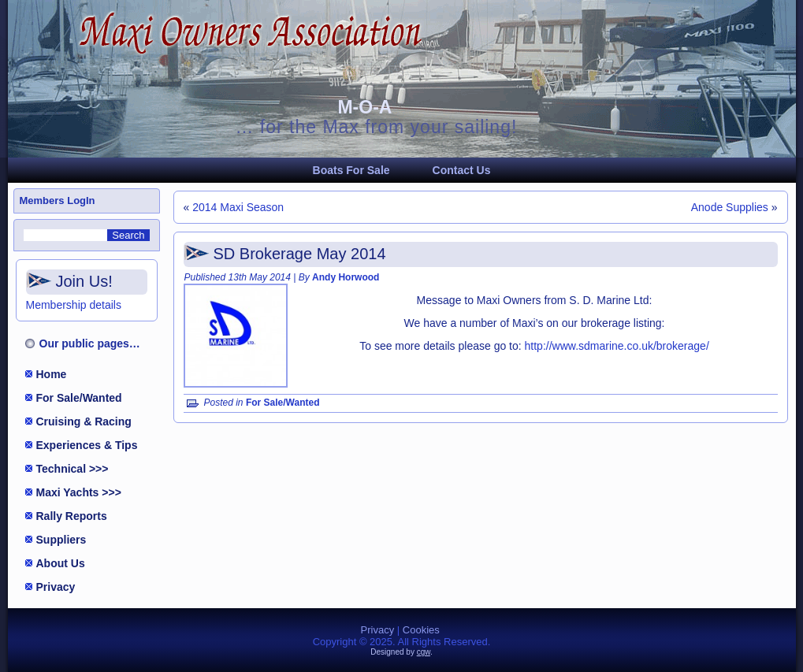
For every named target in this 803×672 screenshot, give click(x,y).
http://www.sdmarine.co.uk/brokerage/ (617, 346)
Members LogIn (58, 200)
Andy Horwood (346, 277)
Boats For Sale (351, 170)
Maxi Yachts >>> (79, 492)
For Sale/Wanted (79, 398)
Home (52, 374)
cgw (424, 652)
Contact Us (462, 170)
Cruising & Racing (84, 421)
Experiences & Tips (87, 445)
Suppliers (61, 540)
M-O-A (364, 107)
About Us (61, 563)
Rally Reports (72, 516)
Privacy (56, 587)
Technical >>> (72, 469)
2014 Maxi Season (238, 207)
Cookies (421, 630)
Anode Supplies (730, 207)
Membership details (74, 305)
